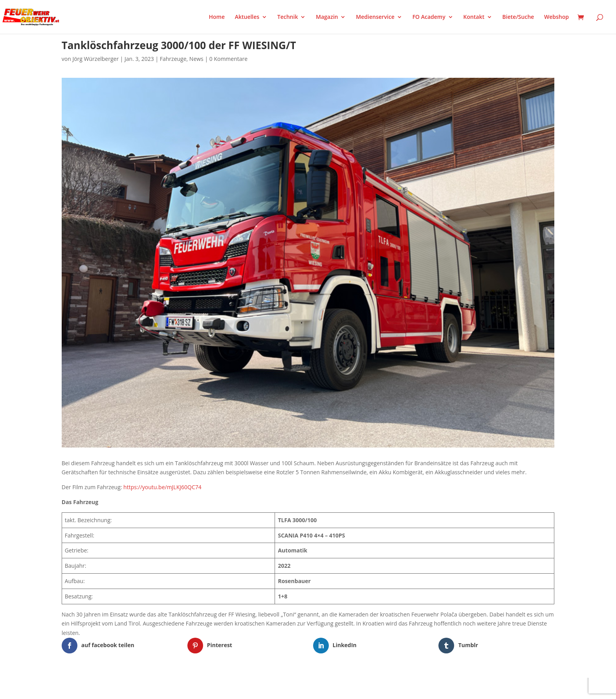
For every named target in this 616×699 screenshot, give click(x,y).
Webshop (556, 17)
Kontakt (474, 17)
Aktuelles (247, 17)
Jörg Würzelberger (95, 59)
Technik (288, 17)
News (196, 59)
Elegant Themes (101, 688)
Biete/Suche (518, 17)
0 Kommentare (228, 59)
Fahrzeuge (173, 59)
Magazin (327, 17)
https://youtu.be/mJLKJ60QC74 (162, 487)
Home (217, 17)
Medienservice (375, 17)
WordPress (153, 688)
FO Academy (429, 17)
